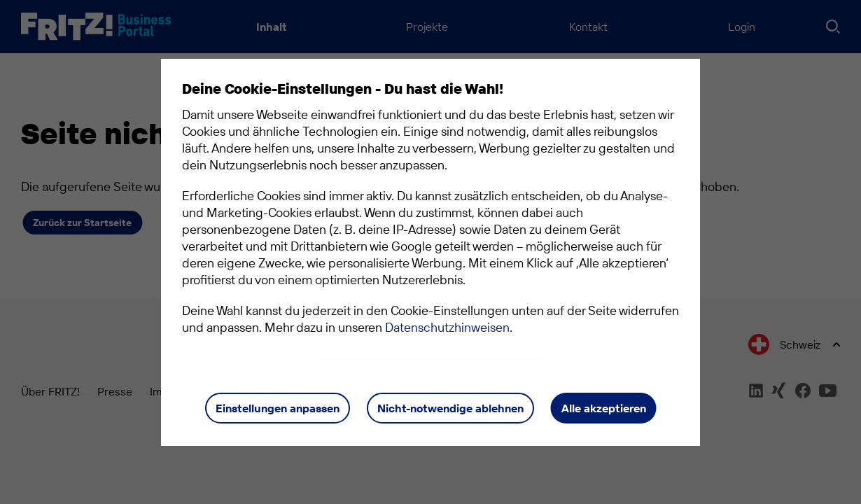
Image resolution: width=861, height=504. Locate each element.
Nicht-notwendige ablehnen (450, 408)
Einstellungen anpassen (278, 408)
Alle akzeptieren (604, 408)
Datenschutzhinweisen (447, 327)
